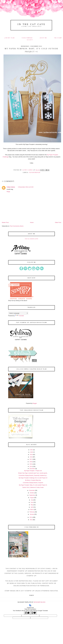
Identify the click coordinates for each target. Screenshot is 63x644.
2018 (31, 457)
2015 (31, 464)
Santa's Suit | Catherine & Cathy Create (33, 487)
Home (32, 222)
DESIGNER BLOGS (39, 602)
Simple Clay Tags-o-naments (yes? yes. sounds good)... (33, 473)
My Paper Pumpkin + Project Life (33, 471)
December (32, 469)
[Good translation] (27, 613)
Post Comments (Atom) (17, 226)
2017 (31, 459)
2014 (31, 467)
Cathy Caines (11, 187)
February (32, 512)
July (32, 500)
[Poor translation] (34, 613)
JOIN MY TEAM (10, 38)
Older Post (58, 222)
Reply (8, 192)
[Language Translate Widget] (18, 313)
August (32, 498)
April (32, 507)
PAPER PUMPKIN (27, 38)
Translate (19, 316)
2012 (31, 520)
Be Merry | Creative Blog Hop (33, 480)
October (32, 493)
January (32, 514)
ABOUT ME (43, 38)
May (32, 505)
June (32, 502)
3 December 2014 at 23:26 (26, 187)
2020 (31, 452)
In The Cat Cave (31, 24)
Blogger (35, 403)
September (32, 495)
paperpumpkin (35, 173)
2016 (31, 462)
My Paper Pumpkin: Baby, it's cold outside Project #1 (33, 485)
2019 (31, 455)
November (32, 490)
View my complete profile (31, 239)
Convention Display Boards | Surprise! (33, 483)
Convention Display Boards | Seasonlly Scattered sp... (33, 475)
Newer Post (5, 222)
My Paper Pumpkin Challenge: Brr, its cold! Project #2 (33, 478)
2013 (31, 517)
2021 (31, 450)
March (32, 510)
